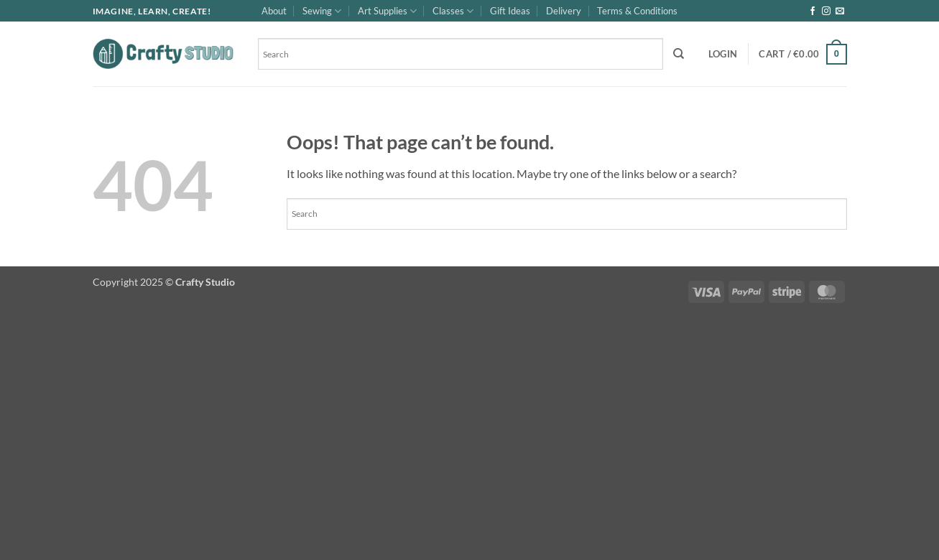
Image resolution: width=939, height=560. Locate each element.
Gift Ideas (510, 11)
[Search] (679, 54)
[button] (723, 54)
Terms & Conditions (637, 11)
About (274, 11)
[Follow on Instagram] (826, 11)
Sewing (322, 11)
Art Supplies (387, 11)
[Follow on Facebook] (813, 11)
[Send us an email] (840, 11)
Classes (453, 11)
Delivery (564, 11)
